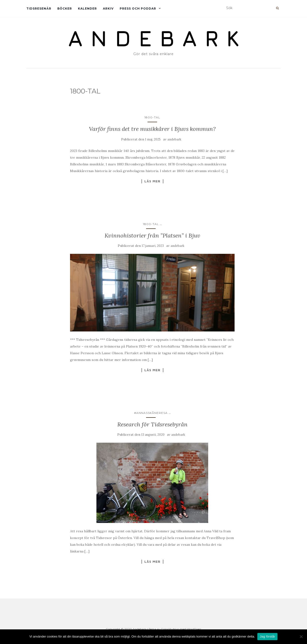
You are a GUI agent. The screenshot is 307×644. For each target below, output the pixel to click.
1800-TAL (152, 117)
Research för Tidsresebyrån (152, 424)
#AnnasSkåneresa (151, 413)
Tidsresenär (39, 9)
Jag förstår (267, 636)
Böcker (65, 9)
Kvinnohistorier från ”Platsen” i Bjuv (152, 235)
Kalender (87, 9)
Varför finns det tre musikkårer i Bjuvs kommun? (152, 129)
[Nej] (301, 637)
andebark (174, 139)
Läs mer (152, 181)
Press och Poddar (138, 9)
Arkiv (108, 9)
